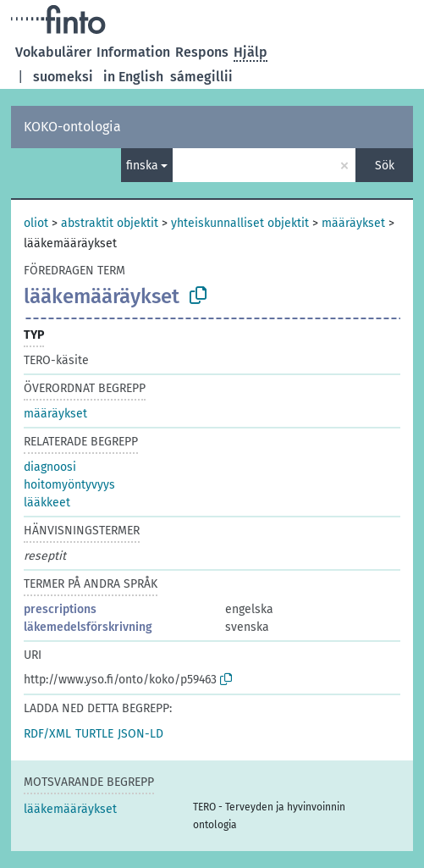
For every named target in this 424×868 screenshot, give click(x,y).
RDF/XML (47, 734)
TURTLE (94, 734)
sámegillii (201, 77)
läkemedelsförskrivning (88, 627)
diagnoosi (50, 467)
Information (133, 52)
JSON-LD (140, 734)
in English (133, 77)
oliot (36, 223)
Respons (202, 52)
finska (142, 166)
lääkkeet (47, 503)
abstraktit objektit (110, 223)
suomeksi (63, 77)
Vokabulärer (53, 52)
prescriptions (60, 609)
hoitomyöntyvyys (69, 485)
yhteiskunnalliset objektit (240, 223)
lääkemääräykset (70, 809)
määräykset (353, 223)
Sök (385, 166)
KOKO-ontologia (72, 127)
